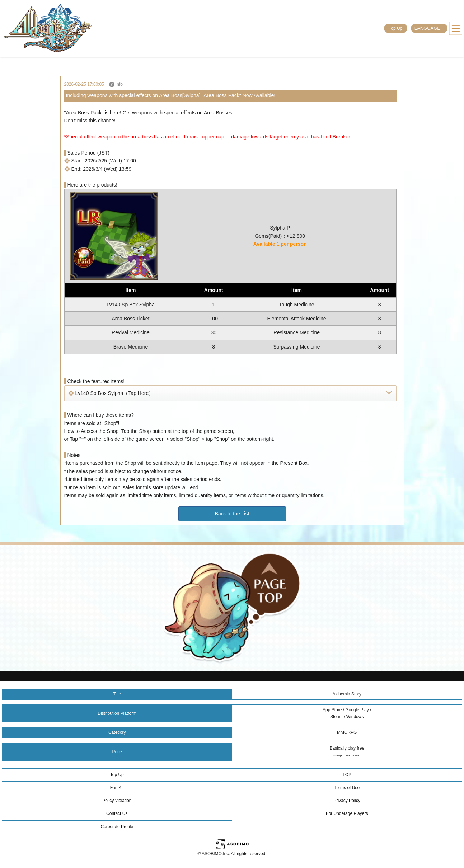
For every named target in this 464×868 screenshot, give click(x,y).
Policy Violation (117, 801)
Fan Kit (117, 788)
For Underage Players (347, 813)
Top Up (395, 28)
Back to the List (232, 514)
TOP (347, 775)
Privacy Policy (347, 801)
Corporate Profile (117, 827)
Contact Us (117, 813)
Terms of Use (347, 788)
